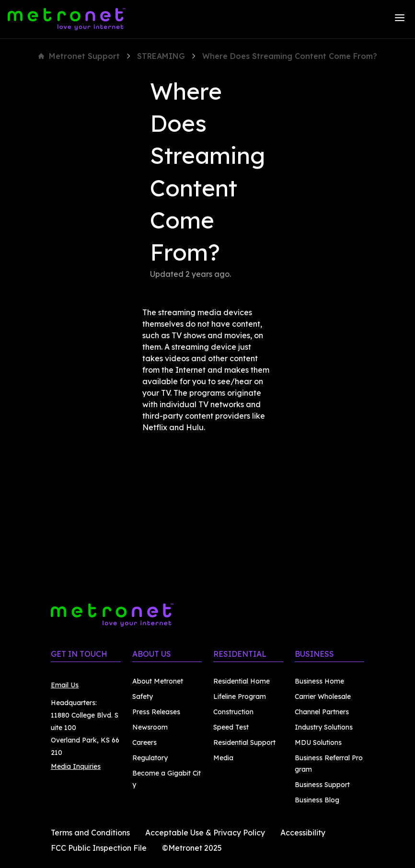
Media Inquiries (76, 766)
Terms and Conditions (90, 833)
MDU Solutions (318, 742)
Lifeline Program (240, 697)
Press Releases (156, 712)
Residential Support (244, 742)
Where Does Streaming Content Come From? (290, 56)
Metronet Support (79, 56)
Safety (143, 697)
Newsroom (150, 727)
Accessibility (303, 833)
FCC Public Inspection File (99, 848)
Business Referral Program (329, 764)
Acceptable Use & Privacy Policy (205, 833)
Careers (144, 742)
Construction (233, 712)
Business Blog (317, 800)
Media (223, 758)
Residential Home (242, 681)
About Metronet (158, 681)
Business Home (319, 681)
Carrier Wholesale (323, 697)
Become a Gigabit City (167, 779)
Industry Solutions (324, 727)
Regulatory (150, 758)
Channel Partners (322, 712)
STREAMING (161, 56)
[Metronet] (67, 19)
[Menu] (400, 19)
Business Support (322, 785)
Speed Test (231, 727)
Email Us (65, 685)
